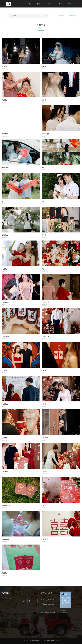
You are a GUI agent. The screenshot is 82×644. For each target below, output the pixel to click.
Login (59, 641)
